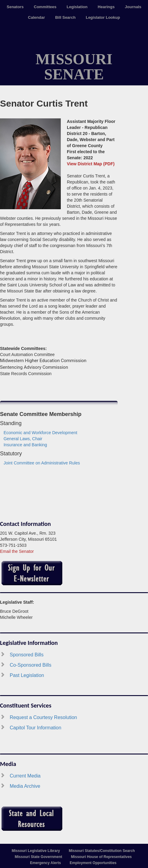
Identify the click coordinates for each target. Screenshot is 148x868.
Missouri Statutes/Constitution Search (102, 851)
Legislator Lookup (103, 17)
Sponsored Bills (27, 655)
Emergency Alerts (46, 863)
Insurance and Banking (25, 445)
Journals (133, 7)
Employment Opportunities (93, 863)
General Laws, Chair (23, 439)
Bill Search (65, 17)
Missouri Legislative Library (36, 851)
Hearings (106, 7)
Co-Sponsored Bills (31, 665)
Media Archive (25, 786)
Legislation (77, 7)
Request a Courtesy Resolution (43, 717)
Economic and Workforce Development (41, 433)
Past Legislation (27, 675)
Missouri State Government (39, 857)
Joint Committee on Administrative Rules (42, 463)
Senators (15, 7)
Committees (45, 7)
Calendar (36, 17)
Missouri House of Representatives (101, 857)
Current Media (25, 776)
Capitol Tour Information (36, 728)
